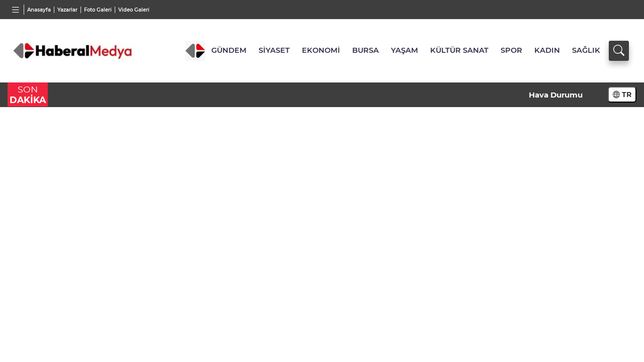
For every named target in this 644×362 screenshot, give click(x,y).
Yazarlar (67, 10)
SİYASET (274, 50)
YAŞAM (405, 50)
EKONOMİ (321, 50)
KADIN (547, 50)
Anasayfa (39, 10)
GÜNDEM (229, 50)
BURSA (366, 50)
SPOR (511, 50)
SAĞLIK (586, 50)
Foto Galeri (98, 10)
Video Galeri (134, 10)
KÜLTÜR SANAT (459, 50)
